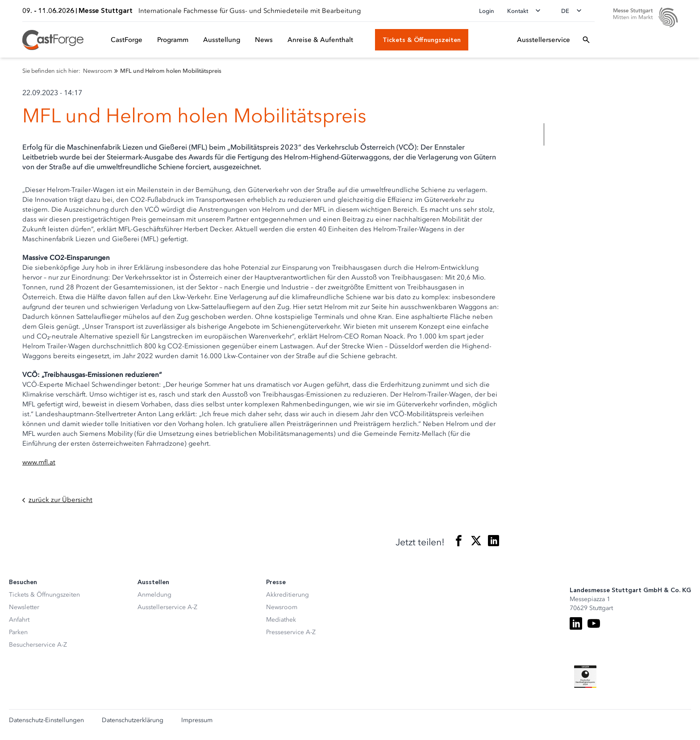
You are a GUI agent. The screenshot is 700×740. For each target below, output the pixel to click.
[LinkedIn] (576, 623)
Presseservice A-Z (291, 632)
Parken (18, 632)
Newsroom (282, 607)
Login (487, 11)
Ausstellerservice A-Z (167, 607)
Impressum (197, 720)
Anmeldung (154, 595)
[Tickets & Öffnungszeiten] (422, 40)
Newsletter (24, 607)
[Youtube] (594, 623)
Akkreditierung (287, 595)
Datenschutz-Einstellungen (46, 720)
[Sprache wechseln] (574, 11)
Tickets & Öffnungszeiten (44, 595)
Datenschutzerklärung (133, 720)
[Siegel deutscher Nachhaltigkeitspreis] (585, 677)
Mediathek (281, 620)
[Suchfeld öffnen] (586, 40)
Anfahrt (19, 620)
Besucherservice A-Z (38, 645)
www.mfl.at (39, 462)
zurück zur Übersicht (57, 500)
